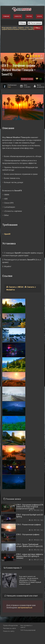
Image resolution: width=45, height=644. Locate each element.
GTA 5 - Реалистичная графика (28, 525)
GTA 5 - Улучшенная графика (28, 534)
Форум (29, 16)
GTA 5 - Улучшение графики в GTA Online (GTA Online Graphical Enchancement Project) (30, 507)
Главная (6, 16)
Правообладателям (10, 625)
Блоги (39, 16)
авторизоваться (25, 608)
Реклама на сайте (9, 628)
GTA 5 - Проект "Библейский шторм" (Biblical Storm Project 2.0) (29, 545)
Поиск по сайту (9, 631)
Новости (18, 16)
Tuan (9, 87)
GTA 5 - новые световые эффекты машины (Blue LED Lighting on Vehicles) (30, 556)
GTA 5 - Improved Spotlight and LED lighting (30, 516)
